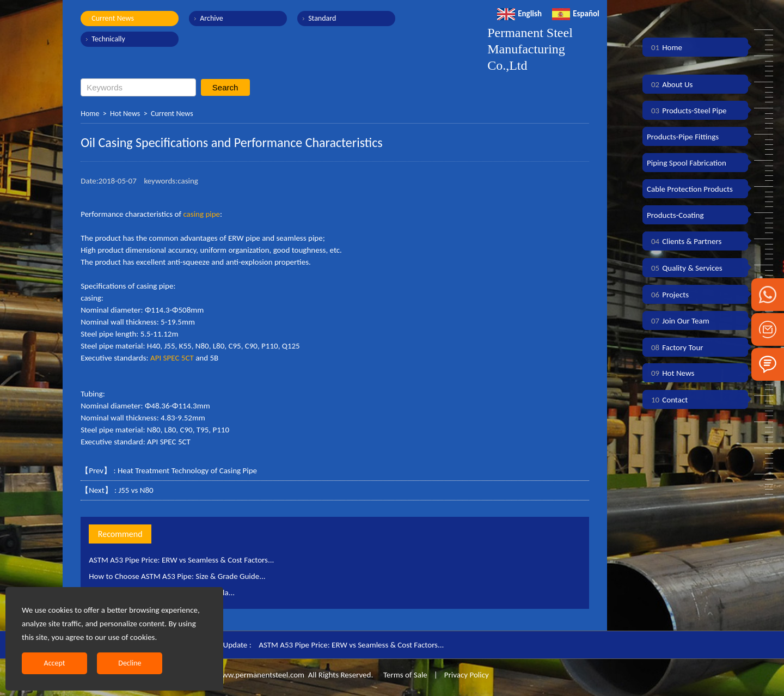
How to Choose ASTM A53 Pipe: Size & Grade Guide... (177, 576)
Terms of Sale (405, 675)
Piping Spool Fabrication (687, 163)
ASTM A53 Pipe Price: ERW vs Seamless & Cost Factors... (181, 560)
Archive (211, 18)
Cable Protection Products (690, 189)
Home (90, 114)
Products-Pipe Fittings (683, 137)
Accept (55, 663)
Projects (668, 295)
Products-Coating (675, 215)
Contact (667, 400)
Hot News (125, 114)
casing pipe (201, 214)
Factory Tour (675, 347)
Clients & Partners (684, 241)
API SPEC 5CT (172, 358)
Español (576, 14)
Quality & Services (685, 268)
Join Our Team (678, 321)
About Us (670, 84)
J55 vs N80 (136, 490)
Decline (130, 663)
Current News (113, 18)
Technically (108, 39)
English (519, 14)
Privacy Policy (467, 675)
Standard (322, 18)
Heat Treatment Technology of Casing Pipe (187, 471)
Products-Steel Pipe (687, 111)
